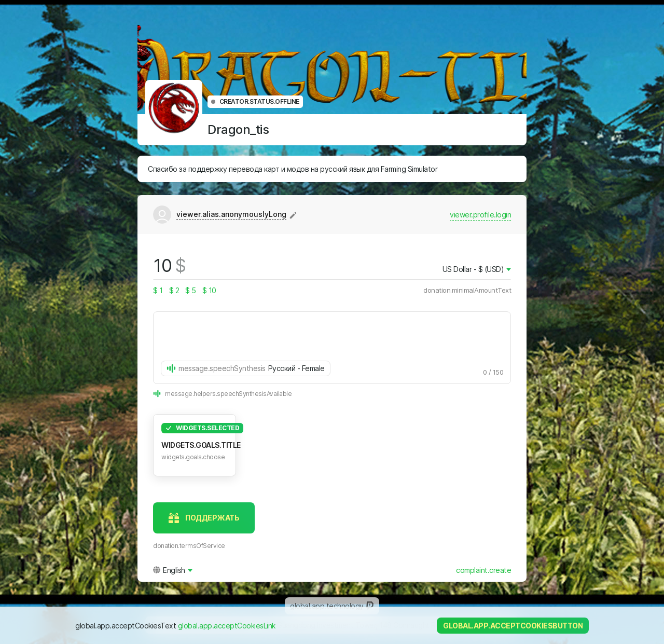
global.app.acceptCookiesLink (227, 626)
